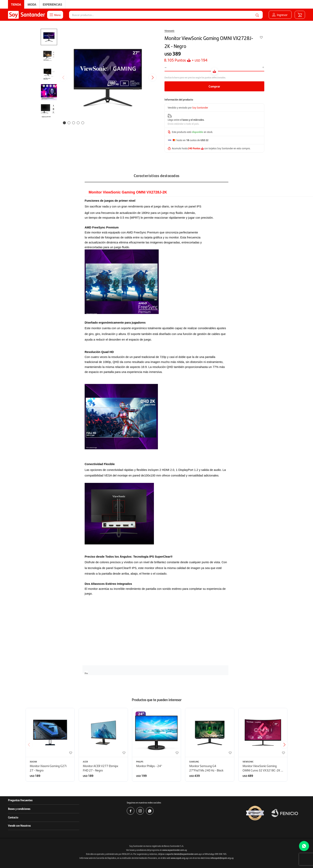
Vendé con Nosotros (19, 825)
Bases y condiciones (19, 809)
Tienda (16, 4)
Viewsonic (169, 31)
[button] (257, 15)
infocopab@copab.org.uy (222, 858)
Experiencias (52, 4)
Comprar (214, 86)
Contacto (13, 817)
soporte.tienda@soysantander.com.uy (184, 854)
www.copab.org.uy (179, 858)
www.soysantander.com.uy (175, 850)
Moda (32, 4)
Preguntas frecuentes (20, 800)
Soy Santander (200, 107)
